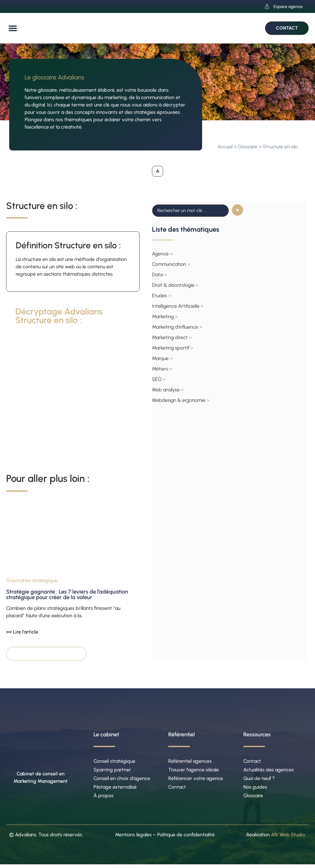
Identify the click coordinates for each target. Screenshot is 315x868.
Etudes (161, 296)
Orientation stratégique (32, 581)
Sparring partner (112, 771)
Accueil (225, 147)
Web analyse (168, 390)
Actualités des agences (269, 771)
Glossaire (248, 147)
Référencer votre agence (196, 780)
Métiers (162, 369)
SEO (159, 380)
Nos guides (255, 789)
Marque (162, 359)
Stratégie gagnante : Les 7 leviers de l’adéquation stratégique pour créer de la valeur (67, 595)
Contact (177, 789)
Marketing (165, 317)
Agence (162, 254)
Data (159, 275)
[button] (13, 28)
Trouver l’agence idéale (194, 771)
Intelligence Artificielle (178, 306)
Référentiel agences (190, 762)
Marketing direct (172, 338)
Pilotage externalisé (115, 789)
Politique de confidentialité (186, 838)
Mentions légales (133, 838)
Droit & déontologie (175, 285)
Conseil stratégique (114, 762)
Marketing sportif (173, 348)
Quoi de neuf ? (259, 780)
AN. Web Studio (288, 838)
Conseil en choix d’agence (122, 780)
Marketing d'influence (177, 327)
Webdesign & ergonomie (181, 400)
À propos (104, 799)
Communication (171, 264)
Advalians (26, 838)
